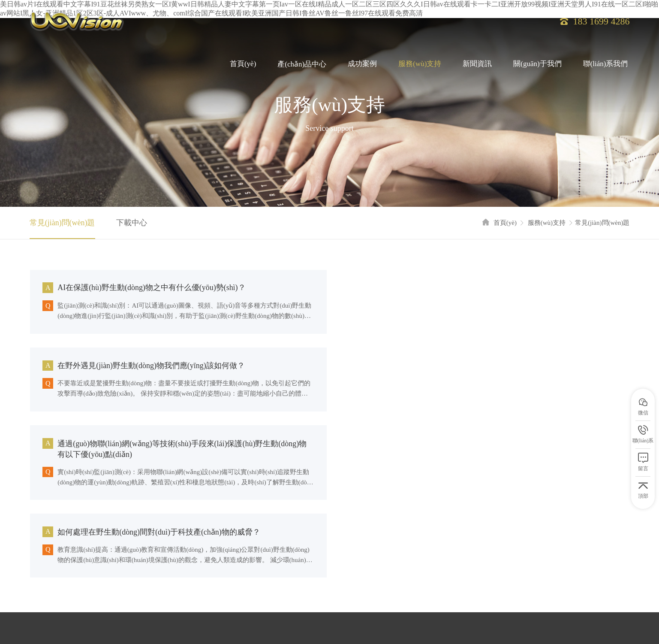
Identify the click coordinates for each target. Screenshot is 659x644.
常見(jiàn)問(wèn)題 (62, 223)
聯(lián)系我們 (606, 65)
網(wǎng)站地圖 (76, 571)
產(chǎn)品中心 (302, 65)
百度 (67, 604)
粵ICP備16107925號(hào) (183, 562)
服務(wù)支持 (420, 65)
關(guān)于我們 (537, 65)
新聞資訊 (477, 65)
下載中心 (132, 223)
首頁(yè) (243, 65)
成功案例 (362, 65)
